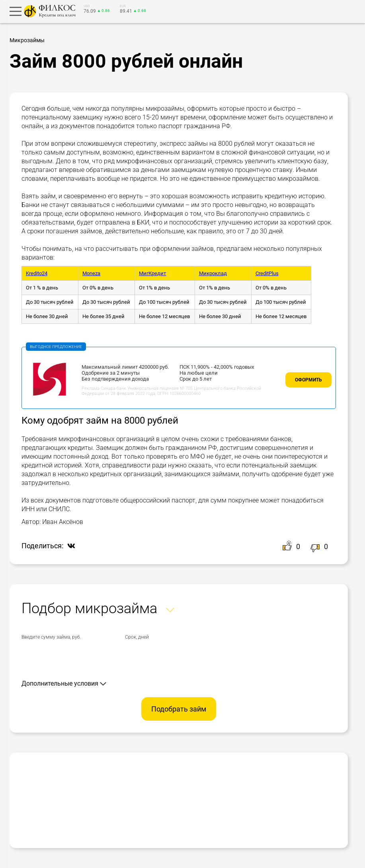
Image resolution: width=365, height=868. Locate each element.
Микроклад (213, 273)
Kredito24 (37, 273)
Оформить (308, 380)
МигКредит (152, 273)
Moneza (91, 273)
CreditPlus (267, 273)
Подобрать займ (179, 709)
